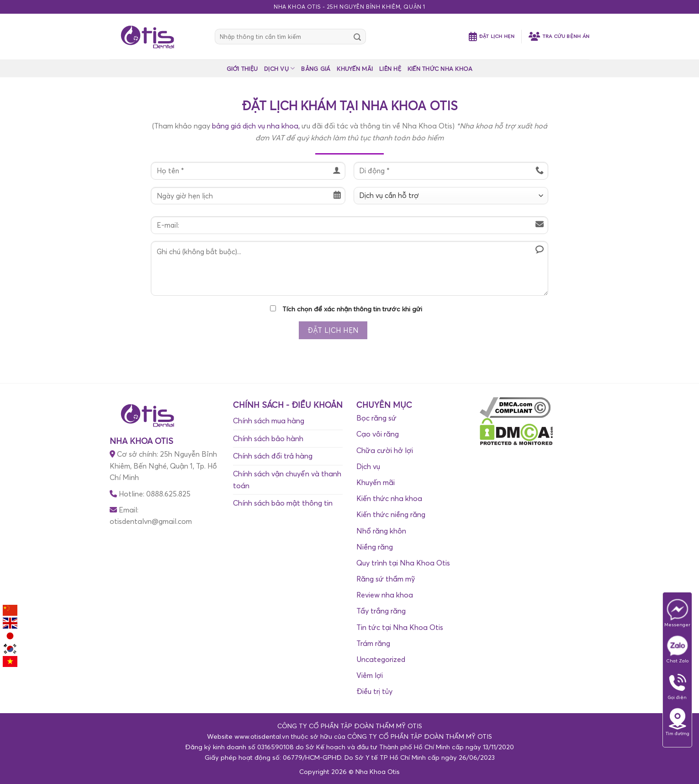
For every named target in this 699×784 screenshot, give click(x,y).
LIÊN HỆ (390, 69)
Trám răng (373, 643)
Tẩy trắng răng (381, 611)
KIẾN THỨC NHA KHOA (440, 69)
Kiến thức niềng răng (391, 514)
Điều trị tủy (374, 691)
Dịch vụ (368, 466)
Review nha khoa (385, 595)
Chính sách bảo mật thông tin (283, 503)
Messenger (677, 613)
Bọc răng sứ (376, 418)
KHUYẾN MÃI (355, 69)
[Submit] (357, 37)
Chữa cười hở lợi (385, 450)
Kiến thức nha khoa (389, 498)
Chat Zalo (678, 649)
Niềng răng (375, 547)
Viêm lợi (370, 675)
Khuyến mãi (376, 482)
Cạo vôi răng (378, 434)
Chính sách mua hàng (269, 421)
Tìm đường (678, 722)
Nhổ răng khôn (381, 531)
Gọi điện (678, 686)
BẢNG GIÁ (316, 69)
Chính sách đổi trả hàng (273, 456)
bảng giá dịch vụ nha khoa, (256, 126)
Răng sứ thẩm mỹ (386, 579)
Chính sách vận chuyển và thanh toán (287, 480)
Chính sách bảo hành (268, 438)
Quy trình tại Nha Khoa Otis (403, 563)
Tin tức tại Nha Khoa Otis (400, 627)
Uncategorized (381, 659)
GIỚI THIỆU (242, 69)
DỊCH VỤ (279, 68)
